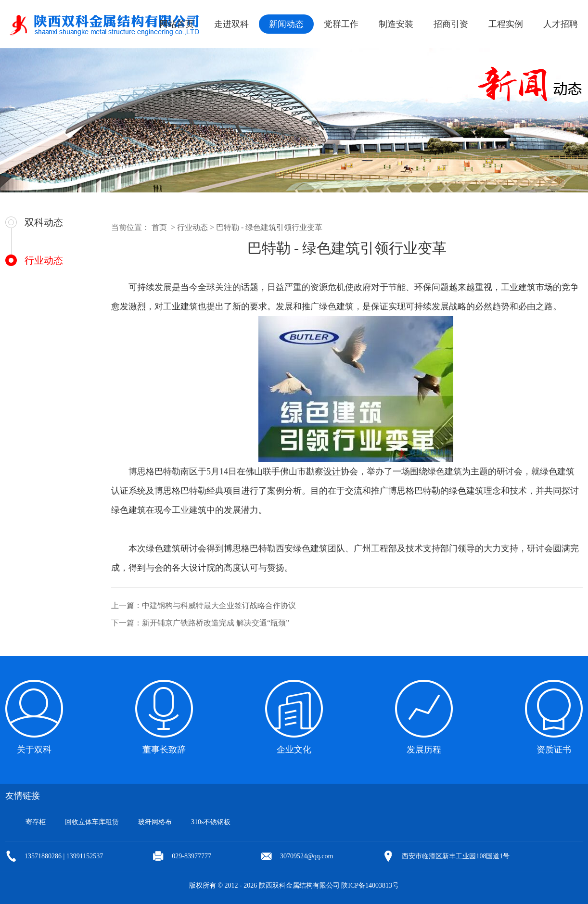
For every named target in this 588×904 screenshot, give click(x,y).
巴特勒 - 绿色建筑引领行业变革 (269, 227)
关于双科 (34, 750)
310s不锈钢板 (211, 822)
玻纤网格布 (155, 822)
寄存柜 (36, 822)
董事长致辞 (164, 750)
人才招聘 (561, 24)
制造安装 (396, 24)
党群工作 (341, 24)
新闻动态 (286, 24)
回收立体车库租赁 (92, 822)
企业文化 (294, 750)
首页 (159, 227)
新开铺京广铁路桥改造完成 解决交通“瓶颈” (216, 623)
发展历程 (424, 750)
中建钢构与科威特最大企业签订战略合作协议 (219, 605)
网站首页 (177, 24)
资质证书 (554, 750)
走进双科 (231, 24)
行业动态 (44, 260)
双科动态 (44, 222)
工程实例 (506, 24)
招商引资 (451, 24)
